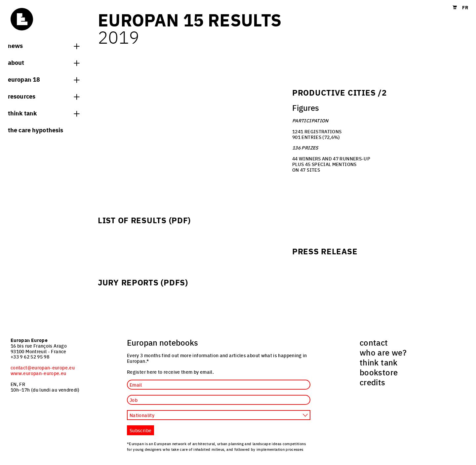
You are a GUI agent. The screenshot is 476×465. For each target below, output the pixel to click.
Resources (44, 96)
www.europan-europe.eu (39, 373)
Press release (325, 251)
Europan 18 (44, 79)
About (44, 62)
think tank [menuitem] (379, 362)
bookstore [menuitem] (379, 372)
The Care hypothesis (36, 130)
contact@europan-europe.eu (43, 367)
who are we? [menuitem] (383, 352)
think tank (44, 113)
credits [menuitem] (373, 382)
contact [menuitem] (374, 342)
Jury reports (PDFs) (143, 282)
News (44, 45)
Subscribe (140, 430)
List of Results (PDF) (144, 220)
